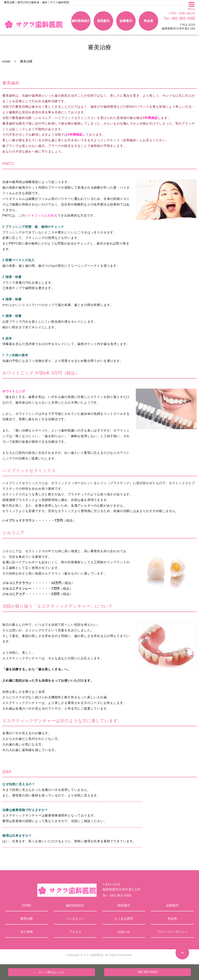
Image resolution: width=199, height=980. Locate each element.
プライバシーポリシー (172, 932)
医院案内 (124, 905)
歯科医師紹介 (75, 905)
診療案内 (172, 905)
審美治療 (27, 919)
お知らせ (124, 932)
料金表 (172, 919)
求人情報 (27, 932)
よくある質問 (124, 919)
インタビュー (75, 919)
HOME (6, 62)
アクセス (75, 932)
